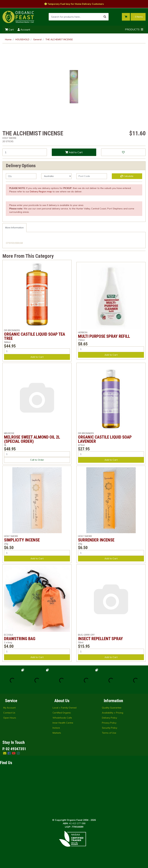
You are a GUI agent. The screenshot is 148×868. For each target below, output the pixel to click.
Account (24, 30)
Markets (57, 733)
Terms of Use (109, 733)
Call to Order (37, 460)
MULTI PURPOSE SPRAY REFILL (104, 336)
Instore (56, 728)
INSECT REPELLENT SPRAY (100, 639)
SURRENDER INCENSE (96, 540)
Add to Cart (74, 152)
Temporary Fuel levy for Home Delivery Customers (74, 4)
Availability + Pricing (113, 713)
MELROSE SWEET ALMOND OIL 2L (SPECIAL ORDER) (32, 439)
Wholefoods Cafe (62, 718)
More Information (14, 228)
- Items (138, 17)
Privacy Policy (109, 723)
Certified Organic (62, 713)
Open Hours (10, 718)
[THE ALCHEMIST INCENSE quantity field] (25, 152)
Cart (9, 30)
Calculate (127, 176)
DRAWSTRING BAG (20, 639)
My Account (9, 708)
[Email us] (5, 753)
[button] (123, 152)
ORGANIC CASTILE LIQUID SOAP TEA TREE (35, 336)
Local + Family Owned (65, 708)
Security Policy (110, 728)
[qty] (21, 176)
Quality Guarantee (112, 708)
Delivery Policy (109, 718)
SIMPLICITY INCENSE (22, 540)
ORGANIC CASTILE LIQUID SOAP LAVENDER (105, 439)
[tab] (14, 228)
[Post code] (92, 176)
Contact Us (9, 713)
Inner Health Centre (63, 723)
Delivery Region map (41, 192)
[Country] (56, 176)
